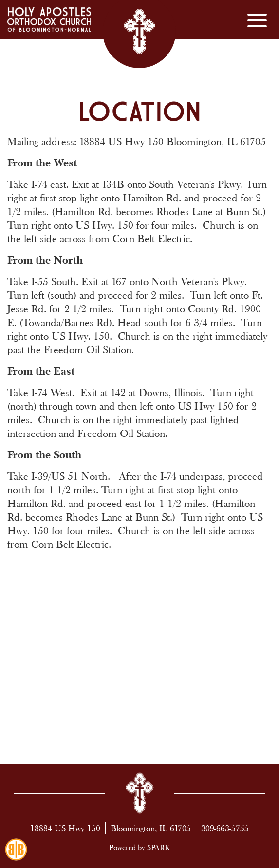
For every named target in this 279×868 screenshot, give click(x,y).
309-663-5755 (225, 828)
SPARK (158, 847)
